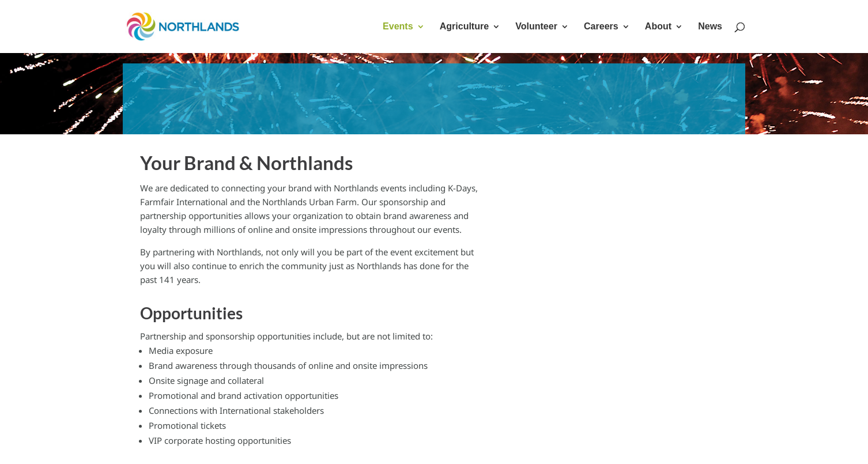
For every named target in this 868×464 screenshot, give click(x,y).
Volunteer (536, 27)
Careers (601, 27)
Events (398, 27)
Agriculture (464, 27)
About (658, 27)
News (710, 27)
